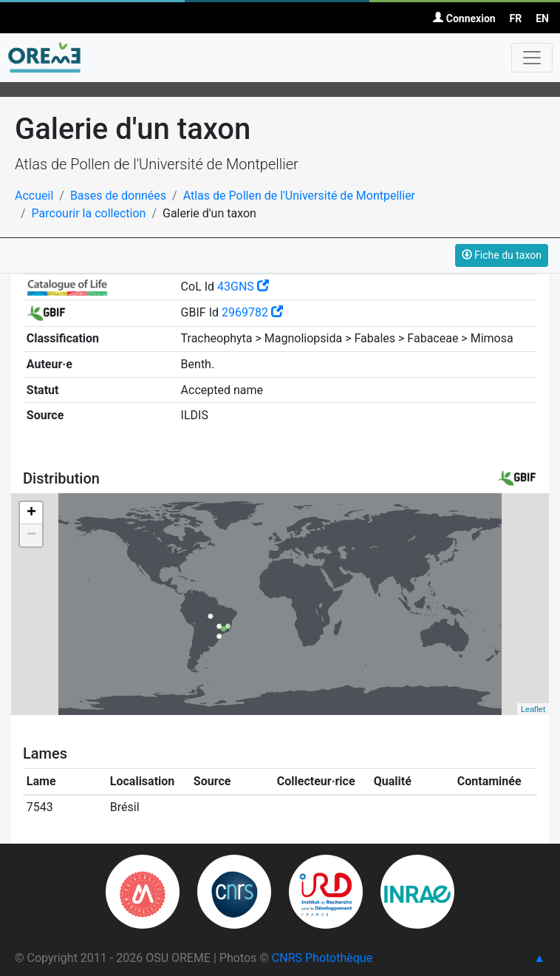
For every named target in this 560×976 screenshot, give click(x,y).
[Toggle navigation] (532, 58)
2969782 (252, 312)
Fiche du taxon (502, 255)
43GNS (243, 287)
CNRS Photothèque (322, 958)
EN (542, 18)
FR (516, 18)
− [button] (31, 535)
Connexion (464, 18)
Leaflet (533, 709)
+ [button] (31, 513)
